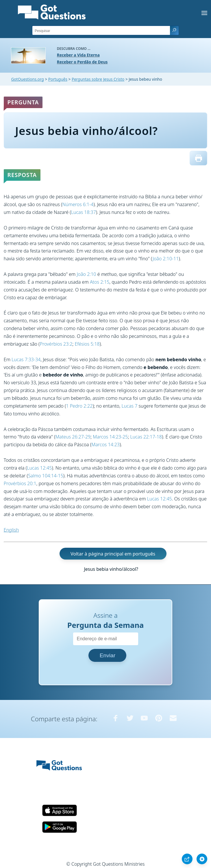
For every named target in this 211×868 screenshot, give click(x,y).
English (11, 530)
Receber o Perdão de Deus (82, 62)
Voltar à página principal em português (113, 554)
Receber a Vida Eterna (78, 55)
